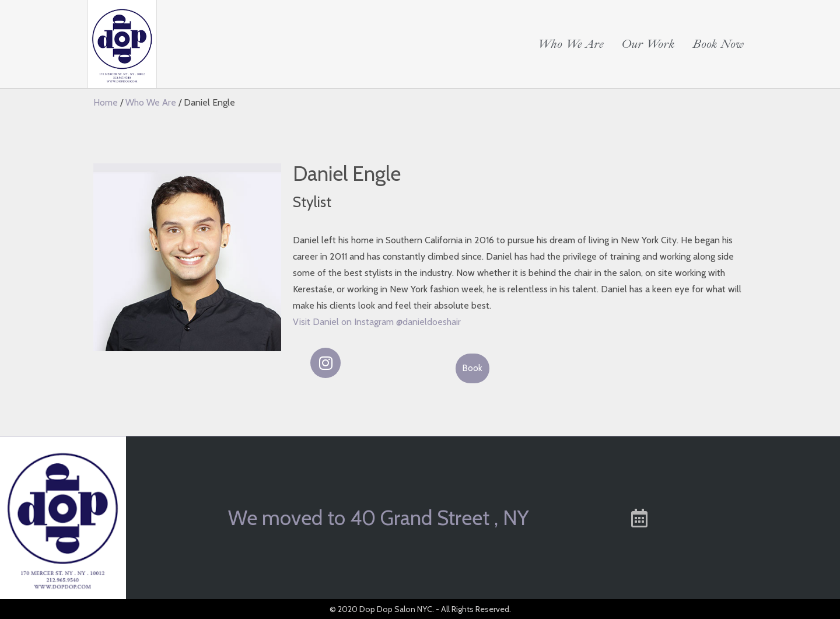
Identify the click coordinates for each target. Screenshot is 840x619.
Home (106, 102)
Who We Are (570, 44)
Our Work (648, 44)
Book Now (718, 44)
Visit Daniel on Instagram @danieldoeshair (377, 322)
